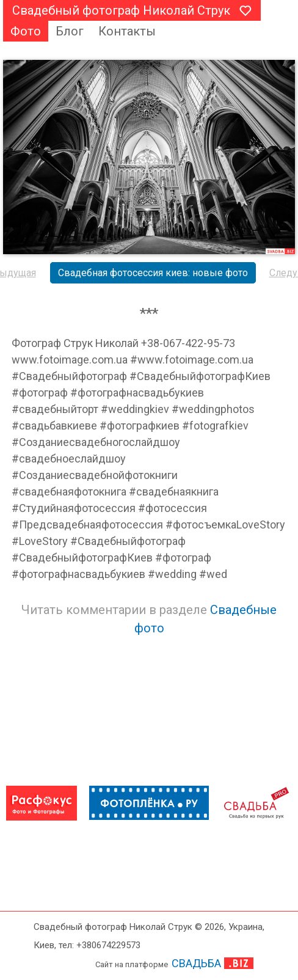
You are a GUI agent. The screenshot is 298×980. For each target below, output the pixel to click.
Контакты (127, 31)
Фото (26, 31)
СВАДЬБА (196, 963)
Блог (70, 31)
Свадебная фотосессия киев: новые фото (153, 273)
